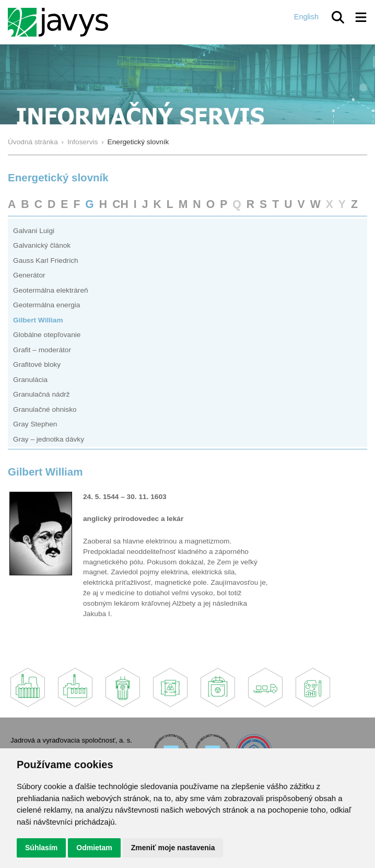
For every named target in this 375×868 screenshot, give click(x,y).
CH (120, 204)
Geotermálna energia (46, 305)
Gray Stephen (35, 424)
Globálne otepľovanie (47, 335)
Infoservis (83, 142)
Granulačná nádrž (42, 394)
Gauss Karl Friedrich (46, 261)
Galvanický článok (42, 245)
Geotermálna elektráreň (51, 290)
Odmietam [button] (94, 848)
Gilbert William (38, 320)
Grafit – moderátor (42, 350)
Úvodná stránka (33, 142)
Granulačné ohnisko (45, 409)
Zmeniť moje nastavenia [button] (173, 848)
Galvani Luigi (34, 231)
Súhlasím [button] (41, 848)
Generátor (29, 275)
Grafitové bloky (37, 364)
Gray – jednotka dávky (49, 439)
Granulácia (30, 380)
